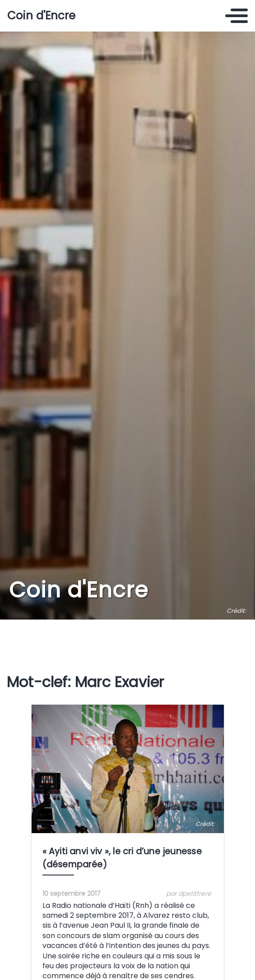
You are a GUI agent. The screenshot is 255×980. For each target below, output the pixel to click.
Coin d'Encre (41, 16)
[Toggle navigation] (236, 16)
